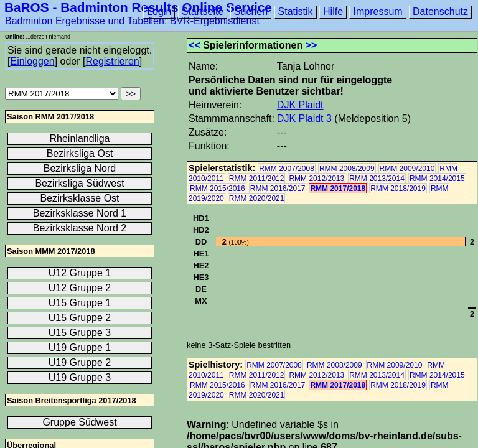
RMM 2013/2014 (377, 179)
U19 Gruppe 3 (80, 377)
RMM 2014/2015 (437, 179)
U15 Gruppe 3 (80, 333)
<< (194, 45)
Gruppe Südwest (79, 422)
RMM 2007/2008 (287, 169)
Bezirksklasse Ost (79, 198)
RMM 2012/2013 (316, 179)
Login (159, 12)
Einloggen (32, 61)
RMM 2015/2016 (218, 189)
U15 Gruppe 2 (80, 318)
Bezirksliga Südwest (79, 183)
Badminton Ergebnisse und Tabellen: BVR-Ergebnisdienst (132, 21)
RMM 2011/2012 (257, 179)
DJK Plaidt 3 (304, 119)
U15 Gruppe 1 (80, 303)
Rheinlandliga (80, 138)
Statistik (296, 12)
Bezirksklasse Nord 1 (80, 213)
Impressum (377, 12)
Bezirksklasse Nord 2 (80, 228)
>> (312, 45)
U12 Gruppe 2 (80, 288)
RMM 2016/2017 (278, 189)
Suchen (251, 12)
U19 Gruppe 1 (80, 348)
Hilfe (333, 12)
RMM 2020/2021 (257, 198)
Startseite (203, 12)
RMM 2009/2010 (407, 169)
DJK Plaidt (300, 105)
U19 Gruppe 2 (80, 362)
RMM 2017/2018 (338, 189)
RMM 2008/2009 (347, 169)
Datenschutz (440, 12)
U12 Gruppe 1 (80, 273)
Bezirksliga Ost (80, 153)
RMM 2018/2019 (398, 189)
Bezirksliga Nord (80, 168)
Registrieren (112, 61)
